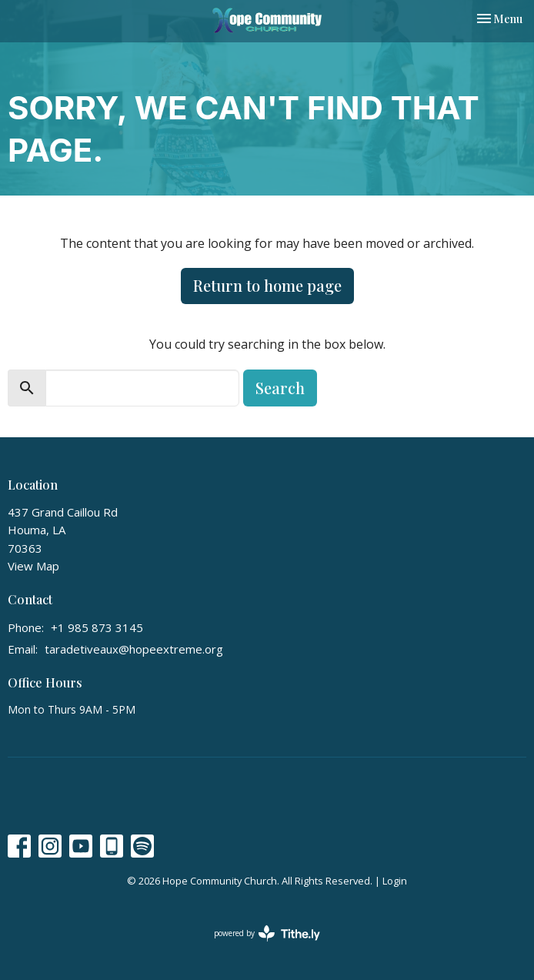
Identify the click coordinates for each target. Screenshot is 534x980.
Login (395, 881)
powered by (267, 933)
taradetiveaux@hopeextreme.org (134, 649)
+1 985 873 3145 (97, 627)
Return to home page (267, 285)
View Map (33, 566)
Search (280, 388)
